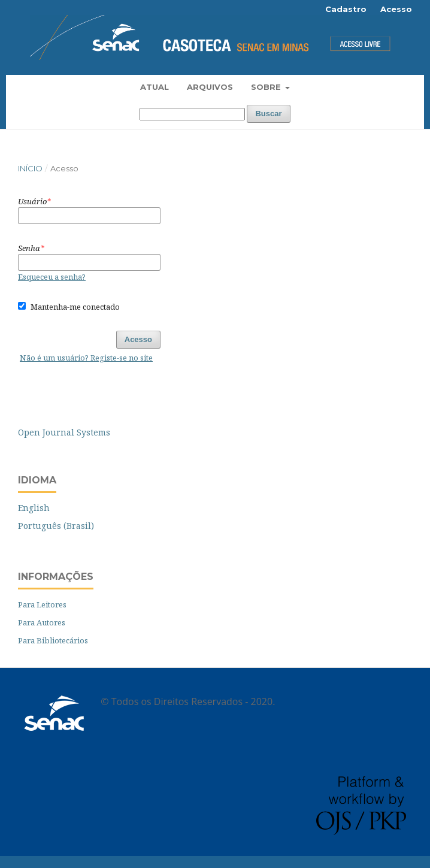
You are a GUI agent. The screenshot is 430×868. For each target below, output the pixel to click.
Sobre (267, 87)
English (34, 508)
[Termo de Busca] (192, 114)
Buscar (268, 114)
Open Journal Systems (64, 432)
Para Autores (42, 622)
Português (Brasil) (56, 526)
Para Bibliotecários (53, 640)
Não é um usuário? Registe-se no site (86, 358)
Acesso (396, 9)
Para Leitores (42, 604)
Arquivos (210, 87)
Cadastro (346, 9)
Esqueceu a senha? (52, 277)
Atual (155, 87)
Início (30, 168)
